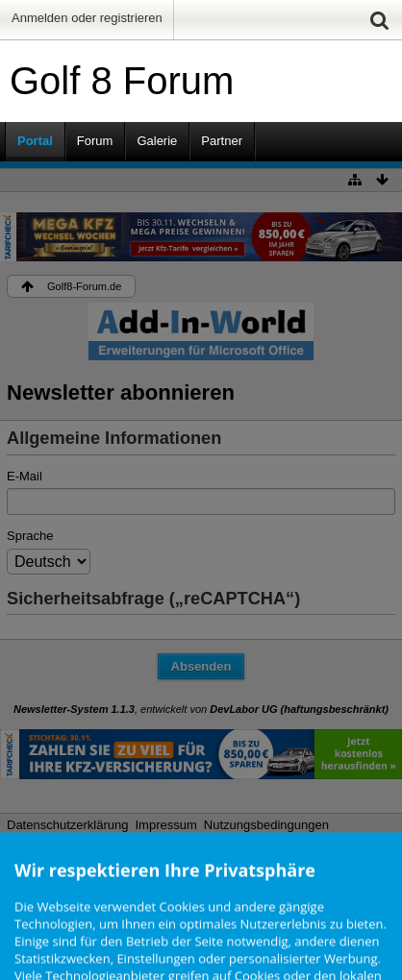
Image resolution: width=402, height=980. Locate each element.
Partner (222, 141)
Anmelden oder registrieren (87, 18)
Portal (35, 141)
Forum (95, 141)
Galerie (157, 141)
